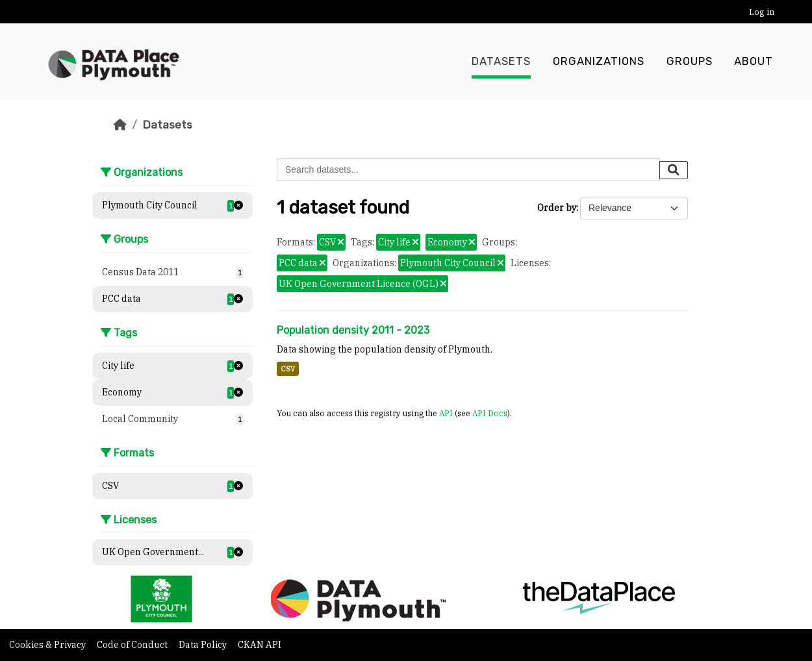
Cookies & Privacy (48, 645)
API (446, 413)
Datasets (501, 62)
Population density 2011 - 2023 (353, 330)
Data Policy (204, 645)
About (754, 62)
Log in (762, 12)
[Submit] (674, 170)
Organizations (599, 62)
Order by (557, 208)
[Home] (120, 125)
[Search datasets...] (468, 170)
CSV (288, 369)
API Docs (490, 413)
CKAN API (260, 645)
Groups (690, 62)
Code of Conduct (133, 645)
